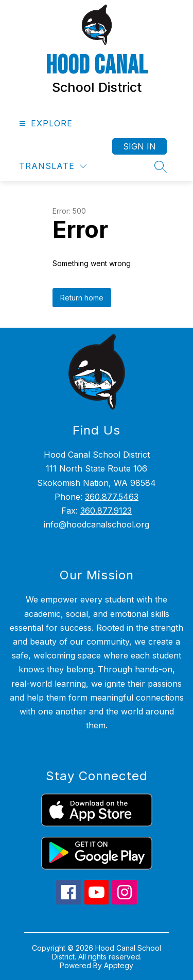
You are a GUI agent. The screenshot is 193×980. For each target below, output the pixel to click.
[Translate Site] (53, 166)
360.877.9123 (106, 511)
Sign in (139, 146)
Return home (82, 298)
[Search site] (161, 166)
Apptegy (119, 965)
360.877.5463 (112, 497)
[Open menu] (45, 124)
